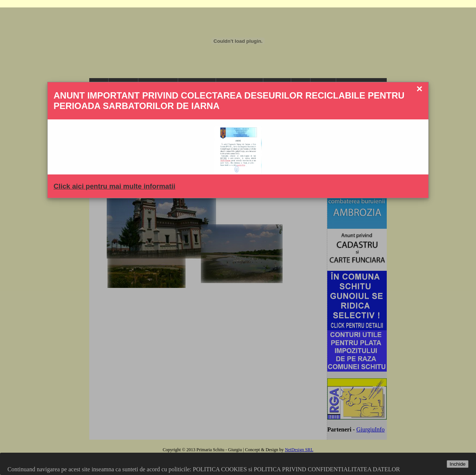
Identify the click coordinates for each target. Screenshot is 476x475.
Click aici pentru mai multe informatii (114, 186)
